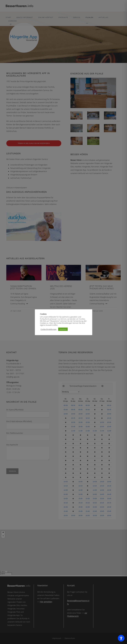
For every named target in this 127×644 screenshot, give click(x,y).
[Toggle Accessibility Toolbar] (121, 638)
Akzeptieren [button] (63, 329)
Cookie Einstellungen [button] (49, 329)
